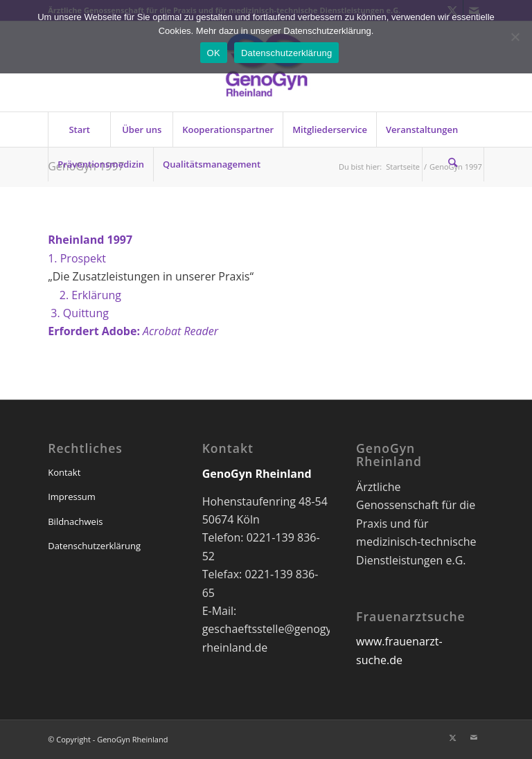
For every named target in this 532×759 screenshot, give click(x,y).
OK (214, 53)
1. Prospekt (77, 258)
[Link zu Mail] (474, 738)
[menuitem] (79, 130)
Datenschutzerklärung (94, 546)
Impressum (72, 497)
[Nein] (515, 37)
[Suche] (453, 164)
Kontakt (64, 472)
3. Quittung (78, 313)
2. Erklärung (85, 295)
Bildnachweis (75, 521)
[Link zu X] (453, 738)
